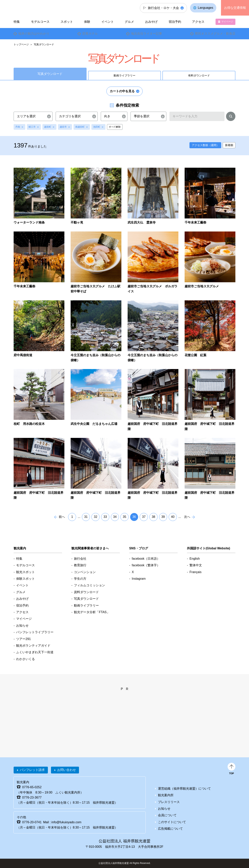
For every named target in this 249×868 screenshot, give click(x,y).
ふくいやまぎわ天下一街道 (35, 652)
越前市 (63, 127)
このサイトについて (172, 822)
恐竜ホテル (90, 34)
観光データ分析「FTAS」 (92, 612)
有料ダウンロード (199, 75)
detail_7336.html (96, 400)
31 (86, 517)
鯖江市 (32, 127)
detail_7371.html (39, 263)
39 (163, 517)
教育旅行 (80, 565)
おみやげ (151, 22)
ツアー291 (23, 639)
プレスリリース (169, 802)
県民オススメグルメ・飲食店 (215, 34)
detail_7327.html (153, 469)
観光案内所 (166, 795)
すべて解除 (115, 127)
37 (144, 517)
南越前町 (80, 127)
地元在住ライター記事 (146, 34)
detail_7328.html (96, 469)
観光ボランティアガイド (33, 646)
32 (96, 517)
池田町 (97, 127)
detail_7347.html (96, 332)
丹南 (18, 127)
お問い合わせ (67, 770)
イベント (108, 22)
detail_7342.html (210, 332)
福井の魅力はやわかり (34, 34)
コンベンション (85, 572)
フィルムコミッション (89, 585)
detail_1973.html (39, 196)
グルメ (129, 22)
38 (153, 517)
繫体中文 (196, 565)
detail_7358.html (210, 263)
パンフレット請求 (32, 770)
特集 (17, 22)
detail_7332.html (153, 400)
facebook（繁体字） (146, 565)
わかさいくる (25, 659)
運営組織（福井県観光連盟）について (184, 789)
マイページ (227, 22)
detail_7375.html (153, 196)
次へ (187, 517)
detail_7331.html (210, 400)
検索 (231, 117)
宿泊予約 (175, 22)
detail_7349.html (39, 332)
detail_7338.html (39, 400)
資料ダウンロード (86, 592)
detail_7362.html (153, 263)
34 (115, 517)
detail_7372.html (210, 196)
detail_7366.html (96, 263)
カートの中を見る (122, 91)
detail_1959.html (96, 196)
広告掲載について (170, 829)
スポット (67, 22)
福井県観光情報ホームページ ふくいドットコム (40, 8)
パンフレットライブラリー (35, 632)
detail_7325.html (210, 469)
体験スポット (25, 579)
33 (105, 517)
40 (173, 517)
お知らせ (22, 626)
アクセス (198, 22)
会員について (167, 815)
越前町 (48, 127)
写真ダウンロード (86, 599)
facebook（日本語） (146, 559)
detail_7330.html (39, 469)
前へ (62, 517)
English (195, 559)
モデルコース (40, 22)
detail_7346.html (153, 332)
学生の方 (80, 579)
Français (195, 572)
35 (124, 517)
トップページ (21, 44)
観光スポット (25, 572)
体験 (87, 22)
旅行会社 (80, 559)
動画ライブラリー (124, 75)
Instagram (139, 579)
